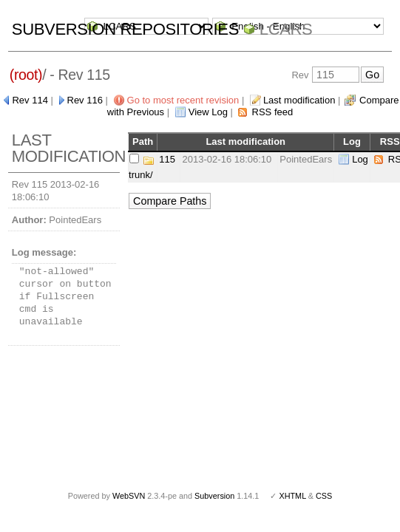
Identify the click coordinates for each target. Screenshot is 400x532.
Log (360, 159)
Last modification (299, 100)
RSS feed (273, 112)
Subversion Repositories (125, 29)
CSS (324, 496)
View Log (208, 112)
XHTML (292, 496)
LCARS (286, 29)
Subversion (214, 496)
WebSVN (129, 496)
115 (167, 159)
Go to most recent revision (183, 100)
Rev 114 (30, 100)
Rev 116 (85, 100)
